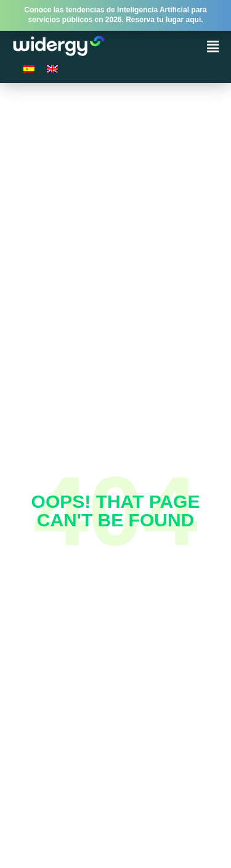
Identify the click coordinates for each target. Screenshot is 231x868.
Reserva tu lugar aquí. (164, 20)
